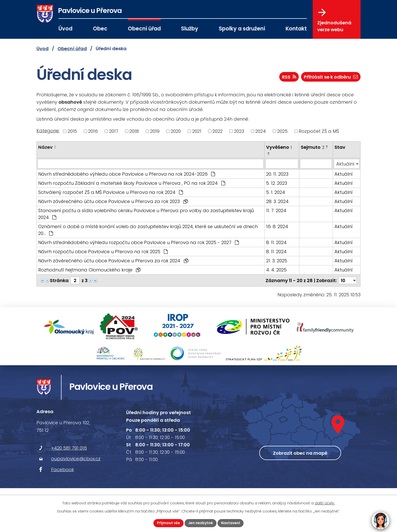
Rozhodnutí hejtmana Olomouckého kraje (89, 270)
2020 (176, 131)
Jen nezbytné (201, 523)
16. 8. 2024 (277, 226)
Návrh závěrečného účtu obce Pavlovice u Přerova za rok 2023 (113, 201)
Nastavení (231, 523)
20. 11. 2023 (277, 174)
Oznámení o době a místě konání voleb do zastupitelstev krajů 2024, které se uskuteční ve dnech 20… (148, 230)
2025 (282, 131)
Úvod (65, 29)
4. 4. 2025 (276, 270)
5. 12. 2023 (277, 183)
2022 (217, 131)
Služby (190, 29)
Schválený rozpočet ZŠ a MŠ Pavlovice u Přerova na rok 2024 (111, 192)
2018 (134, 131)
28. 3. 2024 (277, 201)
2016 (93, 131)
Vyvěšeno (279, 147)
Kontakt (296, 29)
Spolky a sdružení (242, 29)
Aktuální (344, 174)
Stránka (59, 280)
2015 (72, 131)
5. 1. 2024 (276, 192)
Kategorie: (48, 131)
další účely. (325, 503)
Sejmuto (313, 147)
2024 (261, 131)
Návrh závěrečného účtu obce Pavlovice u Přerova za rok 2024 (113, 261)
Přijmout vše (168, 523)
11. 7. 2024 (276, 210)
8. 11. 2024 (276, 242)
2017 (114, 131)
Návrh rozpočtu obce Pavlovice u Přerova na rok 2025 (103, 252)
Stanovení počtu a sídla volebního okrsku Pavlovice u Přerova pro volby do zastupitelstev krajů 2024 (146, 214)
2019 (155, 131)
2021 (197, 131)
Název (45, 147)
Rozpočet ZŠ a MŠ (319, 131)
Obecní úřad (144, 29)
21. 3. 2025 (277, 261)
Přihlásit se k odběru (331, 77)
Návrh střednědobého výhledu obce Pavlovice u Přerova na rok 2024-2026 (127, 174)
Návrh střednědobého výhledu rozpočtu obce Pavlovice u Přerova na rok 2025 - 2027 (138, 242)
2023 (239, 131)
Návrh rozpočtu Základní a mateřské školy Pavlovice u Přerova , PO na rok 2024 (132, 183)
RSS (289, 77)
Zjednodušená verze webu (334, 21)
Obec (100, 29)
